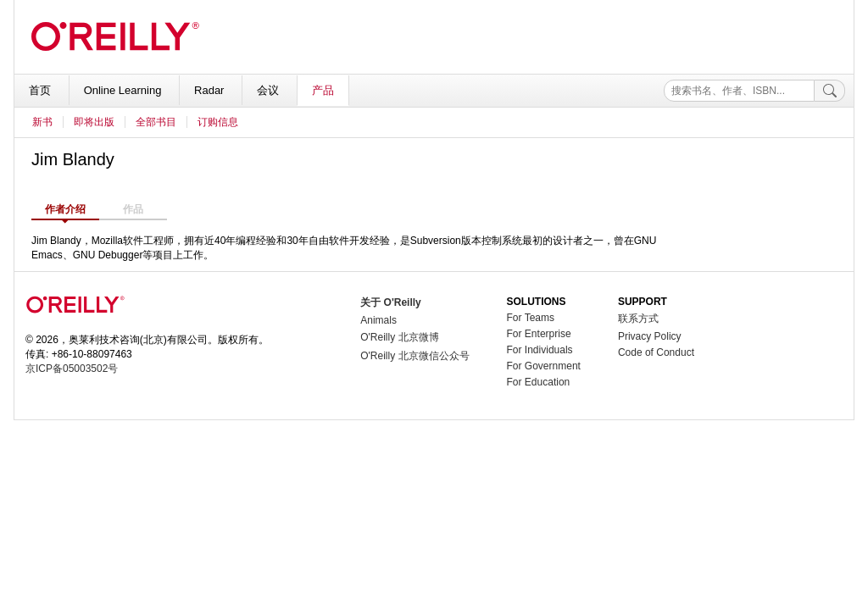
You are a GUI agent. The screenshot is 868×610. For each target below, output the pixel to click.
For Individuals (540, 350)
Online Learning (124, 90)
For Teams (531, 318)
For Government (544, 366)
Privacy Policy (650, 336)
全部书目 (156, 122)
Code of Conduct (656, 352)
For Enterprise (539, 334)
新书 (42, 122)
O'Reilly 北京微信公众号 (415, 356)
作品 (133, 209)
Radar (211, 90)
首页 (42, 90)
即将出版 (94, 122)
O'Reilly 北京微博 (399, 337)
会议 (270, 90)
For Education (539, 382)
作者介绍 (65, 209)
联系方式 (638, 319)
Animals (378, 320)
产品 (323, 90)
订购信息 (218, 122)
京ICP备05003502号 (72, 369)
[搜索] (830, 91)
